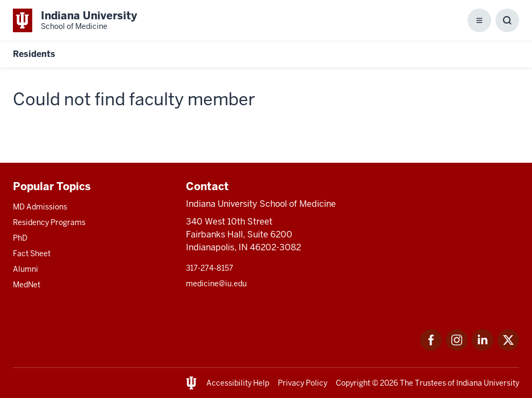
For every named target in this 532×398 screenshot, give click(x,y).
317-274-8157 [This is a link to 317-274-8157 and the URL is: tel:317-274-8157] (210, 268)
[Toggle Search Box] (507, 20)
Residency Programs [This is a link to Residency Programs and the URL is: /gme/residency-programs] (49, 222)
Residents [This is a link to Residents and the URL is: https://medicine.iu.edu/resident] (34, 54)
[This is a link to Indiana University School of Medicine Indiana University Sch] (75, 20)
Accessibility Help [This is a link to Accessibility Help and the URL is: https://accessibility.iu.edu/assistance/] (238, 383)
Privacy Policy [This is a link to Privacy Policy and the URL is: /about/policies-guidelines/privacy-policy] (303, 383)
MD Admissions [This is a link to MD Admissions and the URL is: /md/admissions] (40, 207)
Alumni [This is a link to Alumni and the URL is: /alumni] (26, 269)
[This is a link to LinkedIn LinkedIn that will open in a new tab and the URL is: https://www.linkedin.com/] (483, 348)
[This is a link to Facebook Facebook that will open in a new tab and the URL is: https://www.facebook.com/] (431, 348)
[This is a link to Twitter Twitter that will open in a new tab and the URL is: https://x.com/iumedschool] (508, 348)
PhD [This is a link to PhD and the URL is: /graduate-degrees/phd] (20, 238)
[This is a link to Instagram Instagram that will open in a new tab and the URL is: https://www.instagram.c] (457, 348)
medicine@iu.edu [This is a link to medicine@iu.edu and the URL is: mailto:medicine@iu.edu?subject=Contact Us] (216, 284)
